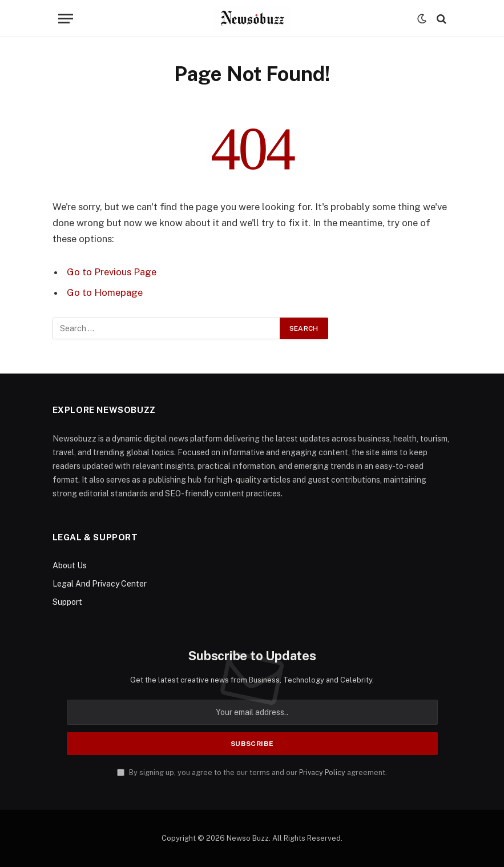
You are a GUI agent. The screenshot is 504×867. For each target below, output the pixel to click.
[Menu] (66, 19)
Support (67, 602)
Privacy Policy (322, 772)
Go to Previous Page (112, 272)
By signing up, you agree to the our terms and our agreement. (252, 772)
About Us (70, 565)
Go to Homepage (105, 292)
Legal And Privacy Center (100, 584)
